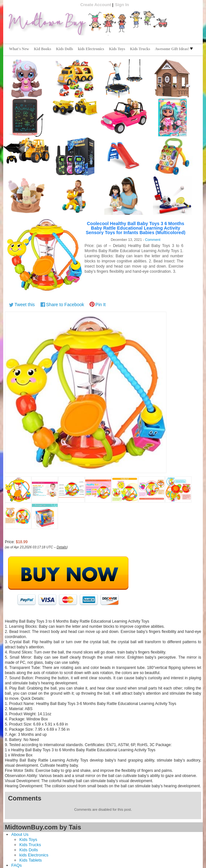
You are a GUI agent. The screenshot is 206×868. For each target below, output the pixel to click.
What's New (19, 49)
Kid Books (42, 49)
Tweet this (25, 305)
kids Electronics (91, 49)
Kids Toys (117, 49)
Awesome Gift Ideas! (174, 49)
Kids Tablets (31, 860)
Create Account (96, 5)
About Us (20, 834)
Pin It (100, 305)
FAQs (17, 865)
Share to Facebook (65, 305)
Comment (153, 240)
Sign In (122, 5)
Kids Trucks (140, 49)
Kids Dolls (65, 49)
